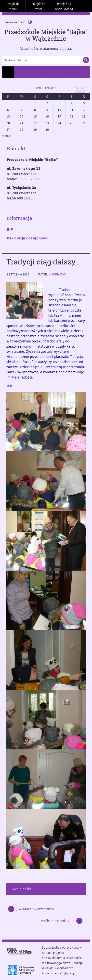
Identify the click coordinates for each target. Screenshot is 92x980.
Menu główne (8, 72)
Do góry (86, 6)
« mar (7, 136)
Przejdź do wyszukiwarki (64, 6)
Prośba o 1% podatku (56, 921)
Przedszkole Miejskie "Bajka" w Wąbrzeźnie (46, 35)
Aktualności (22, 889)
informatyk (57, 274)
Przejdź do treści (38, 6)
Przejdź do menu (13, 6)
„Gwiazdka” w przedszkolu (35, 909)
